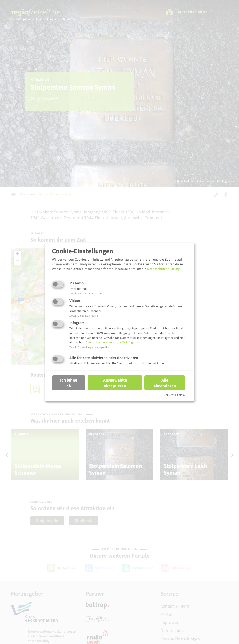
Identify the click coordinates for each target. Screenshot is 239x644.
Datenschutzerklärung (163, 269)
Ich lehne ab (69, 383)
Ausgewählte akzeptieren (115, 383)
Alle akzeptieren (165, 383)
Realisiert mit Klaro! (174, 395)
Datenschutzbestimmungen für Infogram (112, 342)
